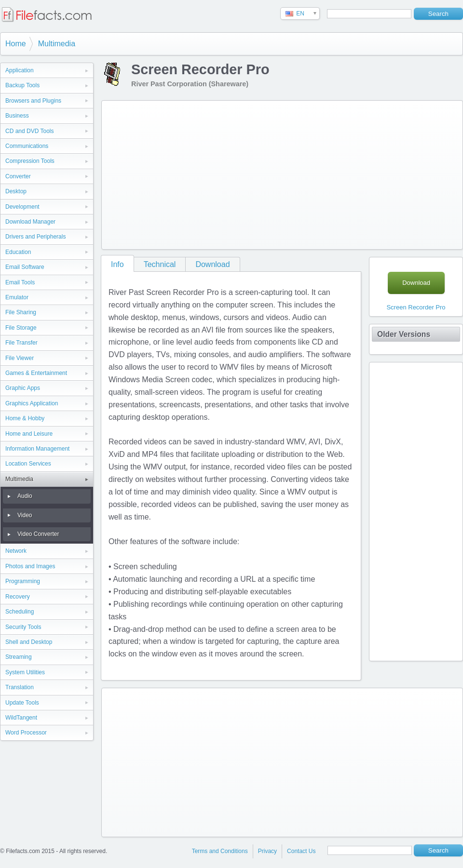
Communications (27, 146)
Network (16, 551)
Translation (20, 687)
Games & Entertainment (36, 373)
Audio (25, 496)
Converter (18, 176)
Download (212, 264)
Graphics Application (32, 403)
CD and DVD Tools (30, 131)
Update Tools (22, 703)
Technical (160, 264)
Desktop (16, 191)
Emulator (17, 297)
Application (20, 70)
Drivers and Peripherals (35, 237)
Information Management (37, 449)
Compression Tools (30, 161)
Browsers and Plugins (33, 101)
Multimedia (57, 44)
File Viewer (20, 358)
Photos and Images (30, 566)
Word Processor (26, 733)
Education (18, 252)
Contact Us (301, 851)
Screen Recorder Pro (416, 307)
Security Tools (23, 627)
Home (16, 44)
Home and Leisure (29, 434)
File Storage (21, 328)
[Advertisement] (208, 173)
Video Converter (38, 534)
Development (22, 207)
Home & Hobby (25, 418)
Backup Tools (22, 85)
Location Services (28, 464)
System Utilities (25, 672)
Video (25, 515)
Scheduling (20, 612)
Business (17, 116)
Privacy (267, 851)
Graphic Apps (23, 388)
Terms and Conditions (220, 851)
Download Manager (30, 222)
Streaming (19, 657)
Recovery (18, 597)
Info (117, 264)
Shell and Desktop (29, 642)
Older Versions (404, 334)
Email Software (25, 267)
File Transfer (21, 343)
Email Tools (20, 282)
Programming (23, 581)
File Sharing (21, 312)
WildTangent (21, 718)
